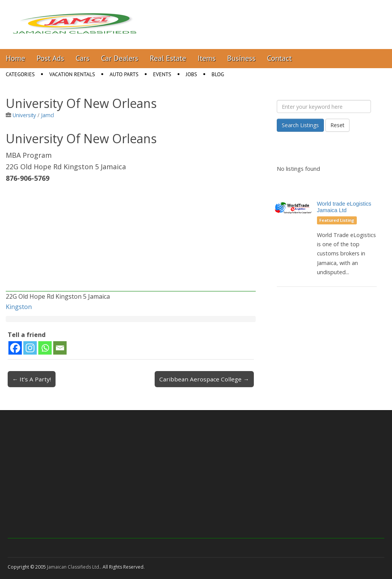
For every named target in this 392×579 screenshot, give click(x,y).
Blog (218, 74)
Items (207, 58)
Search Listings (300, 125)
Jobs (191, 74)
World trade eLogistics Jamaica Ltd (344, 207)
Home (16, 58)
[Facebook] (15, 348)
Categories (20, 74)
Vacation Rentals (72, 74)
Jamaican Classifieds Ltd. (74, 567)
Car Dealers (120, 58)
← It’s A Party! (32, 379)
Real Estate (168, 58)
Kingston (19, 307)
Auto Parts (124, 74)
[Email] (60, 348)
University (24, 115)
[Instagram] (30, 348)
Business (241, 58)
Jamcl (47, 115)
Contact (279, 58)
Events (162, 74)
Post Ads (51, 58)
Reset (337, 125)
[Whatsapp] (45, 348)
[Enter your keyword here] (324, 106)
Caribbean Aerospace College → (204, 379)
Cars (83, 58)
